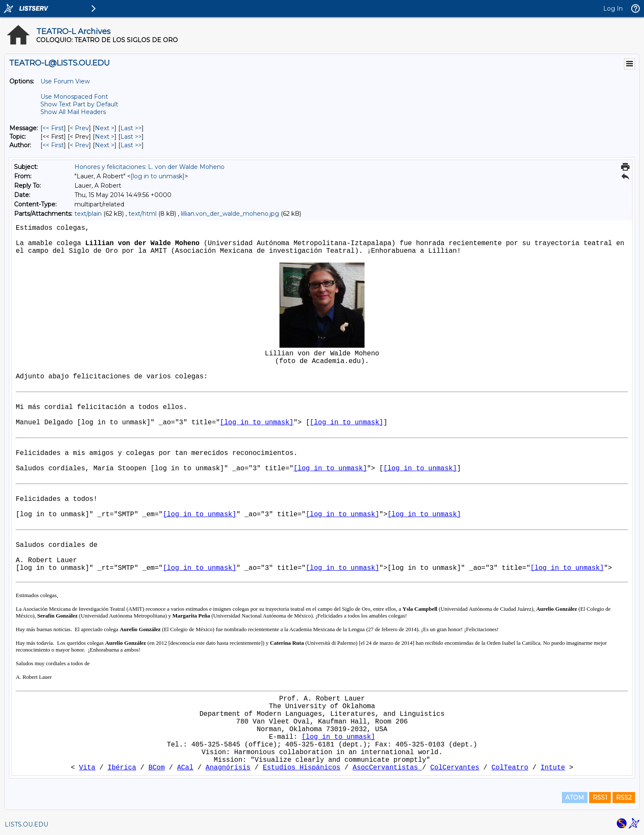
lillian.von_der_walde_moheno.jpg (230, 214)
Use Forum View (65, 81)
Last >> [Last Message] (131, 128)
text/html (142, 214)
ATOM (575, 798)
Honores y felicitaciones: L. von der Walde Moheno (150, 167)
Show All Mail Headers (73, 112)
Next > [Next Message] (105, 128)
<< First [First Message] (53, 128)
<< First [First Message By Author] (53, 145)
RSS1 (600, 798)
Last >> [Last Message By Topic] (131, 137)
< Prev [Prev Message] (79, 128)
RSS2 (624, 798)
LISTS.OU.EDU (26, 824)
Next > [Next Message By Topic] (105, 137)
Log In (613, 9)
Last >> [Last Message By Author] (131, 145)
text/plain (88, 214)
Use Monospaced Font (74, 97)
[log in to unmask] (158, 176)
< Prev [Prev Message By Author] (79, 145)
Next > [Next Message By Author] (105, 145)
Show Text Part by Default (79, 104)
